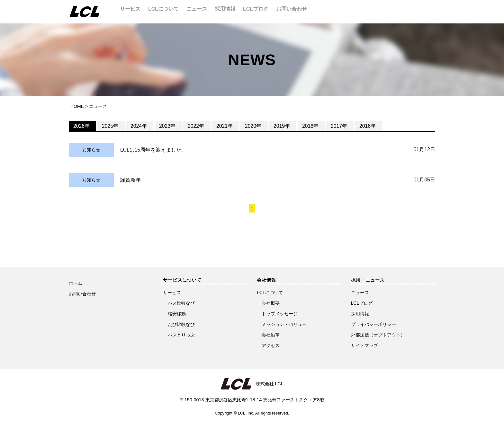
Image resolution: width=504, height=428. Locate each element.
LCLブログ (264, 11)
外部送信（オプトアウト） (378, 335)
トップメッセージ (280, 314)
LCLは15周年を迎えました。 (153, 150)
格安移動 (177, 314)
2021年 (225, 126)
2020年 (254, 126)
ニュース (201, 11)
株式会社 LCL (267, 384)
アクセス (271, 345)
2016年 (368, 126)
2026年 (82, 126)
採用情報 (231, 11)
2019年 (282, 126)
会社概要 (271, 303)
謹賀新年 (130, 180)
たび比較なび (181, 324)
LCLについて (166, 11)
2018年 (311, 126)
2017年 (339, 126)
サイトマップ (364, 345)
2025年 (111, 126)
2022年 (196, 126)
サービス (130, 11)
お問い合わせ (301, 11)
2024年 (139, 126)
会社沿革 (271, 335)
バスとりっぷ (181, 335)
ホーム (76, 283)
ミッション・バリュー (284, 324)
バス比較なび (181, 303)
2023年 (168, 126)
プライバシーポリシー (373, 324)
